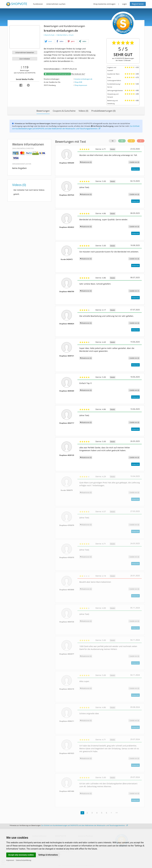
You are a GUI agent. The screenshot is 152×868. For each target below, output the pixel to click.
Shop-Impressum (81, 85)
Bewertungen (43, 111)
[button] (49, 41)
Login (124, 4)
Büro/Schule (49, 35)
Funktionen (38, 4)
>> (117, 813)
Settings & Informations (48, 855)
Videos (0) (83, 111)
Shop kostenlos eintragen (104, 4)
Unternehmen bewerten (25, 52)
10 (113, 141)
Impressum (10, 860)
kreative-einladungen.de (83, 79)
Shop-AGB (78, 82)
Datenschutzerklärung (24, 860)
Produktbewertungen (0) (103, 111)
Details (113, 149)
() (134, 162)
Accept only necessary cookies (21, 855)
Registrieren (138, 4)
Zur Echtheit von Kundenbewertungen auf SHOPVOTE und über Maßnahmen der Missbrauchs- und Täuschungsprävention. (76, 127)
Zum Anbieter (25, 59)
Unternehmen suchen (56, 4)
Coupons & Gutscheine (64, 111)
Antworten (135, 169)
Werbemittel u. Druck (65, 35)
